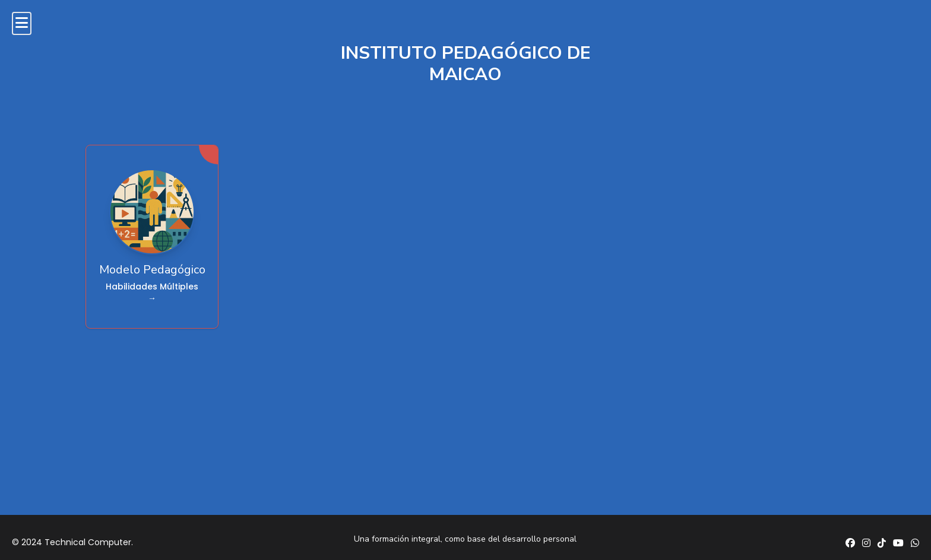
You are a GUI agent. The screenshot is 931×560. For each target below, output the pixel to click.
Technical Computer (88, 542)
